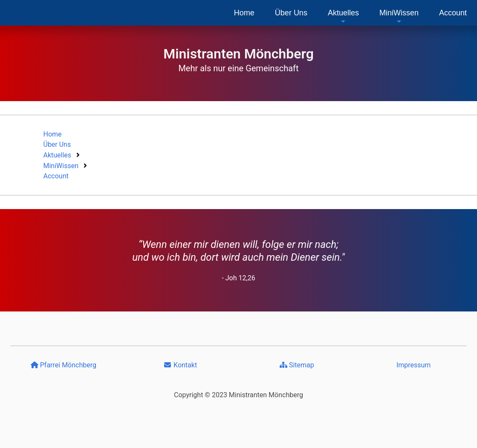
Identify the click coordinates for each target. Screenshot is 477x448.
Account (453, 13)
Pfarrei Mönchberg (64, 365)
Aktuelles (343, 17)
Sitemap (297, 365)
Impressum (414, 365)
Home (244, 13)
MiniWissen (399, 17)
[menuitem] (244, 13)
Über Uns (291, 13)
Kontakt (180, 365)
